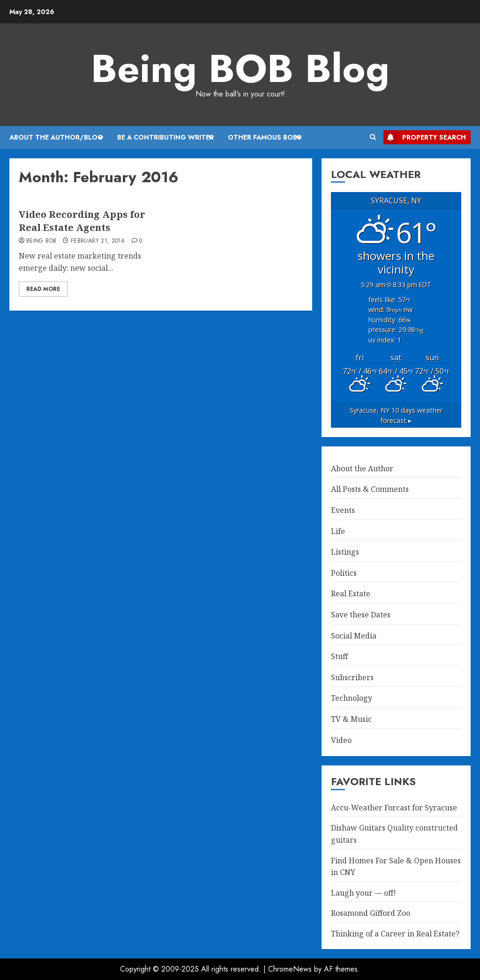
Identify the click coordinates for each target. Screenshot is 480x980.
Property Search (425, 137)
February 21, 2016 (98, 241)
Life (338, 531)
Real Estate (351, 594)
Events (343, 510)
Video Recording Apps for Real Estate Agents (82, 221)
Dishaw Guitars (358, 828)
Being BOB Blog (240, 68)
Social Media (354, 636)
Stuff (339, 656)
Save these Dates (361, 615)
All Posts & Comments (370, 489)
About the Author (362, 468)
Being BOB (41, 241)
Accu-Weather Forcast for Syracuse (394, 808)
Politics (344, 573)
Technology (352, 698)
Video (341, 740)
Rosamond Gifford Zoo (371, 913)
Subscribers (352, 677)
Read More (43, 289)
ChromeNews (290, 969)
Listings (345, 552)
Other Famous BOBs (265, 137)
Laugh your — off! (364, 893)
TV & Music (351, 719)
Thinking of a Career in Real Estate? (395, 934)
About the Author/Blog (56, 137)
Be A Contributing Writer (165, 137)
